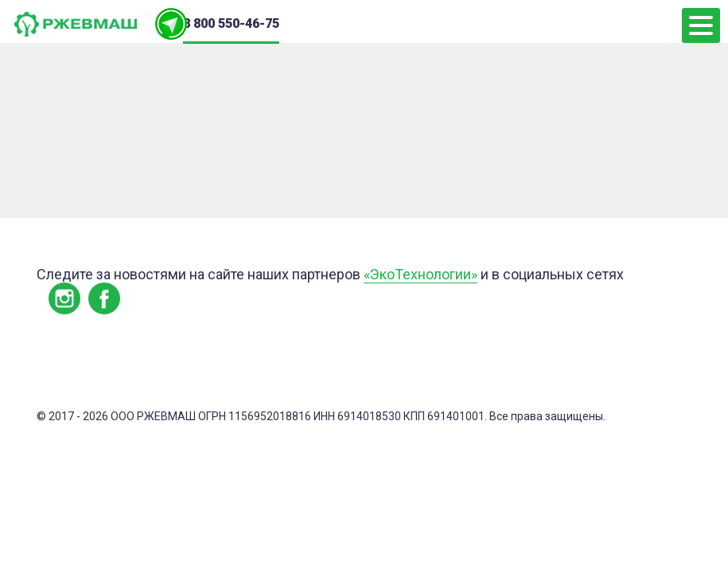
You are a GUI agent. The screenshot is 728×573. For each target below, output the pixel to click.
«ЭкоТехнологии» (420, 274)
